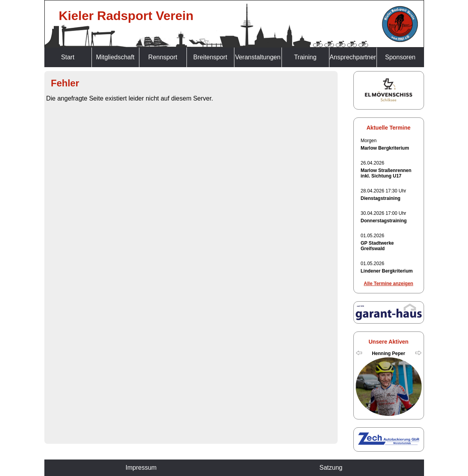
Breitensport (210, 57)
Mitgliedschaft (115, 57)
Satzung (331, 468)
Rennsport (163, 57)
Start (68, 57)
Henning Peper (388, 353)
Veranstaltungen (258, 57)
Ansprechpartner (353, 57)
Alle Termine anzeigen (389, 284)
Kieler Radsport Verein (126, 16)
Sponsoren (400, 57)
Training (305, 57)
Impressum (141, 468)
